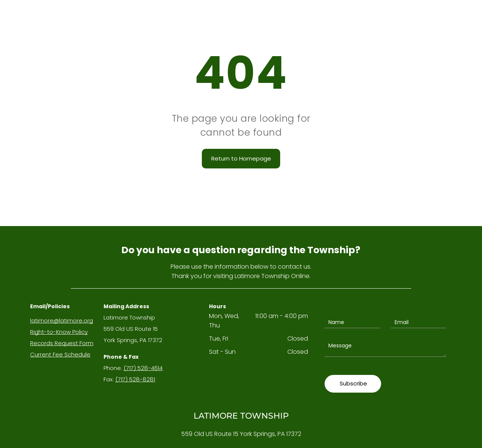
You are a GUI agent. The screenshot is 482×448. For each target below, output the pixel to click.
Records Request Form (62, 343)
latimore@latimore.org (62, 320)
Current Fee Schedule (60, 354)
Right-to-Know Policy (59, 332)
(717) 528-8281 (135, 379)
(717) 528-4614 (143, 368)
